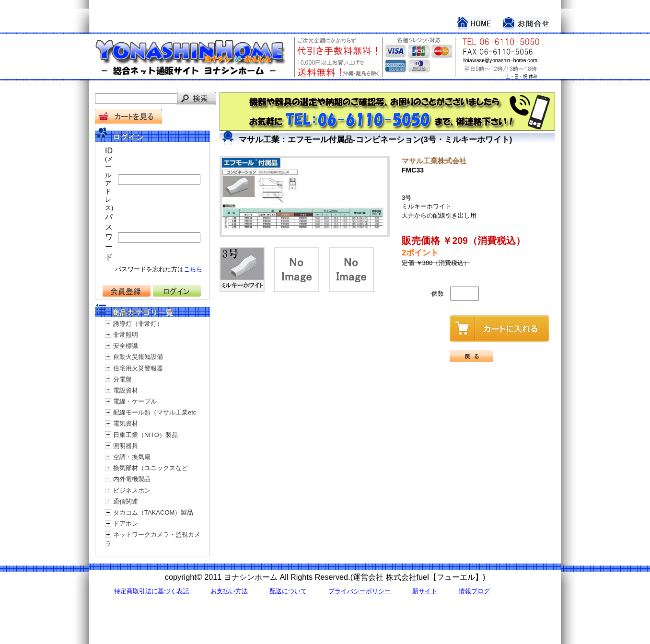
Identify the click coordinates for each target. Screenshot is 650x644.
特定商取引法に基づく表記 (151, 591)
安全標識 (126, 346)
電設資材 (126, 390)
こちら (193, 269)
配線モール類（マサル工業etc (155, 412)
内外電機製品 (132, 479)
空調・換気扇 (132, 457)
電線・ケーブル (135, 401)
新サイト (425, 591)
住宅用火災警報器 (138, 368)
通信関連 (126, 501)
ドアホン (126, 523)
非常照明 (126, 335)
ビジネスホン (132, 490)
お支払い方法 (229, 591)
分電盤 (122, 379)
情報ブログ (474, 591)
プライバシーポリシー (360, 591)
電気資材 (126, 423)
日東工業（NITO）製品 (145, 435)
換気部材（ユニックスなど (151, 468)
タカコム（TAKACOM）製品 (153, 512)
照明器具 (126, 446)
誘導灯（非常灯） (138, 324)
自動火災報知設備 (138, 357)
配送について (288, 591)
